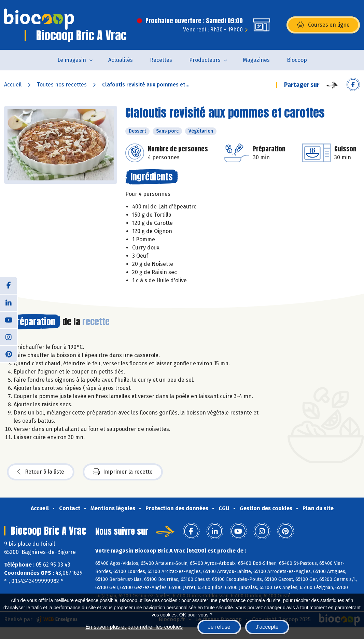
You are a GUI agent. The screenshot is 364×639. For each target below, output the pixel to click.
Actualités (121, 60)
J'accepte (267, 627)
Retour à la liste (41, 472)
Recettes (161, 60)
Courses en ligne (323, 25)
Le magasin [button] (72, 60)
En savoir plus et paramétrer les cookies (134, 627)
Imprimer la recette (123, 472)
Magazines (256, 60)
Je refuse (219, 627)
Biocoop (297, 60)
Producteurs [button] (205, 60)
